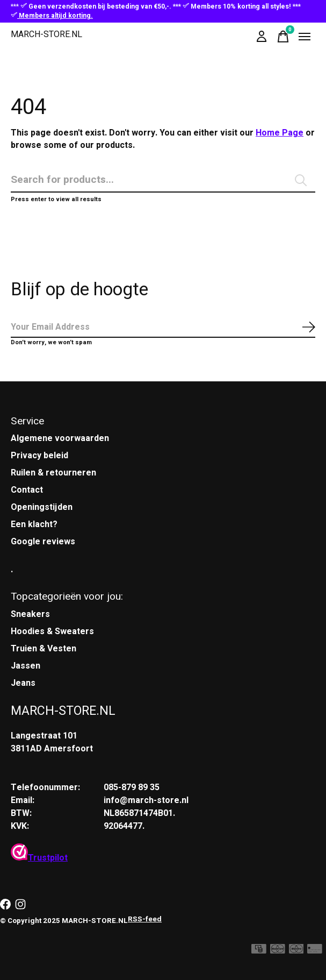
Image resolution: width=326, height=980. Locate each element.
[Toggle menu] (305, 37)
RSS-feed (145, 919)
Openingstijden (42, 507)
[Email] (163, 328)
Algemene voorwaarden (60, 438)
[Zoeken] (163, 180)
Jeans (23, 683)
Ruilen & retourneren (53, 473)
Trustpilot (39, 858)
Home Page (280, 133)
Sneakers (30, 614)
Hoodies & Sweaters (52, 631)
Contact (27, 490)
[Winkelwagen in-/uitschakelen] (283, 37)
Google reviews (43, 542)
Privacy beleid (39, 456)
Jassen (26, 666)
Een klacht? (34, 524)
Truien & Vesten (44, 649)
